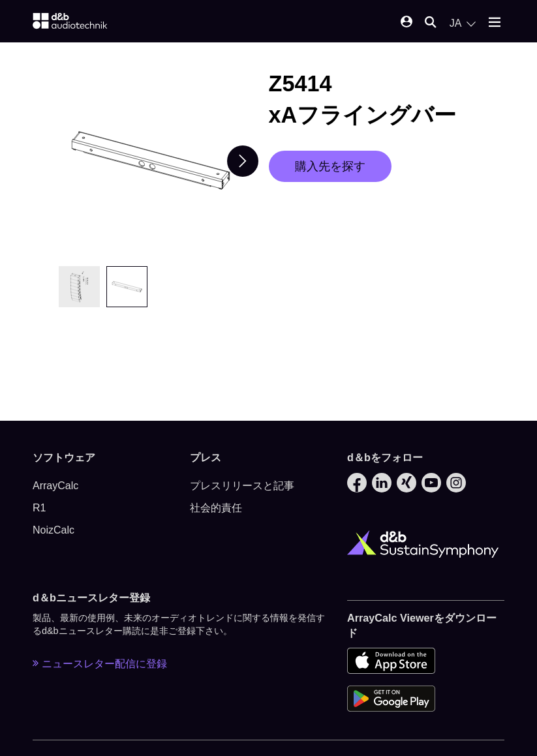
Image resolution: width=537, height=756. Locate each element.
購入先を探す (330, 166)
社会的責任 (216, 508)
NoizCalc (54, 530)
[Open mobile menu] (495, 23)
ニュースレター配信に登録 (100, 663)
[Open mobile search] (431, 23)
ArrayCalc (55, 486)
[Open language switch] (463, 23)
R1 (39, 508)
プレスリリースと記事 (242, 486)
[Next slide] (243, 161)
